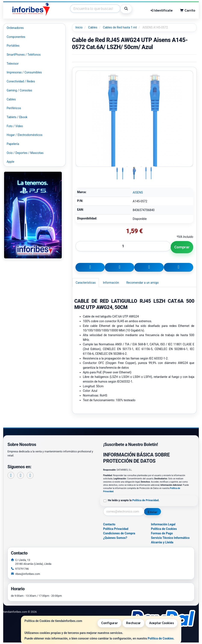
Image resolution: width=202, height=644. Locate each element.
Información (111, 283)
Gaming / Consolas (19, 90)
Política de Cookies (161, 638)
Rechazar (133, 623)
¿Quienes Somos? (115, 538)
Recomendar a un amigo (143, 283)
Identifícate (161, 10)
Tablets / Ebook (17, 117)
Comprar (182, 247)
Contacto (109, 524)
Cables (11, 99)
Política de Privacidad (145, 500)
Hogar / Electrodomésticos (25, 135)
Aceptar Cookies (161, 623)
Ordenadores (15, 28)
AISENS (138, 192)
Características (86, 283)
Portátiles (13, 46)
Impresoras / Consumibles (24, 72)
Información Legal (163, 524)
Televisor (13, 64)
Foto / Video (15, 126)
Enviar (152, 512)
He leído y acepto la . (134, 500)
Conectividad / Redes (21, 81)
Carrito (188, 10)
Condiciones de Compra (119, 533)
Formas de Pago (162, 533)
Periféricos (14, 108)
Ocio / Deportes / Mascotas (25, 153)
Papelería (13, 144)
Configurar (109, 623)
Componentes (16, 37)
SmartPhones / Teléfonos (24, 55)
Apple (10, 162)
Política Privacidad (116, 529)
